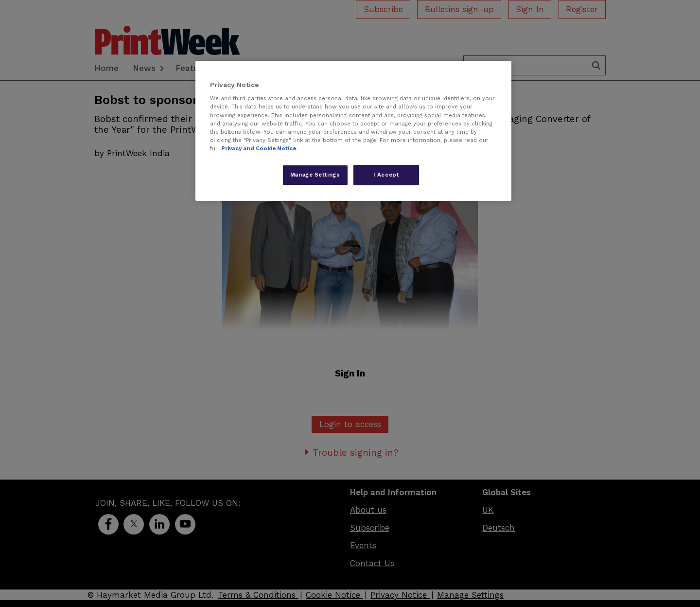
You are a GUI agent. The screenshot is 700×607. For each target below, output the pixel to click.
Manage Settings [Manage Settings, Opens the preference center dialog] (315, 175)
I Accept (386, 175)
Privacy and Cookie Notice (259, 148)
